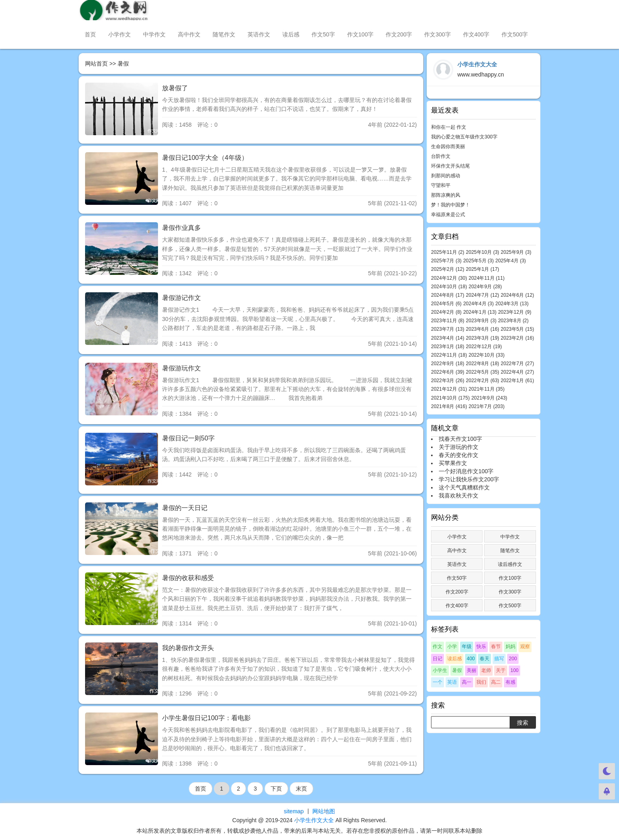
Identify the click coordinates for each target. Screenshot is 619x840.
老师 (486, 670)
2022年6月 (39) (448, 372)
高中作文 (189, 34)
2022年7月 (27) (517, 364)
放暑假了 (175, 88)
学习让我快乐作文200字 (469, 479)
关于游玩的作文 (459, 447)
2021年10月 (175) (450, 398)
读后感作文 (510, 564)
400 (471, 659)
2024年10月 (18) (449, 287)
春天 (485, 659)
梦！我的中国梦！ (450, 205)
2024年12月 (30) (449, 278)
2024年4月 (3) (478, 304)
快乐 (481, 646)
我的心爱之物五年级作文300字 (464, 137)
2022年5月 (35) (482, 372)
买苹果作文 (453, 463)
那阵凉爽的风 (446, 195)
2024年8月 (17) (448, 295)
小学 (452, 646)
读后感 (291, 34)
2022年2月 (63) (482, 381)
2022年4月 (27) (517, 372)
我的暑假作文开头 (188, 648)
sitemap (294, 811)
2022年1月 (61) (517, 381)
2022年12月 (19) (484, 347)
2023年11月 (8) (448, 321)
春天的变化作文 (459, 455)
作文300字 (437, 34)
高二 (496, 682)
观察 (525, 646)
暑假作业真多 (181, 228)
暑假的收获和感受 (188, 578)
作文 (438, 646)
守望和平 (441, 185)
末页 (301, 789)
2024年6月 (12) (517, 295)
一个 (438, 682)
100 (514, 670)
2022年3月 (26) (448, 381)
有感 (510, 682)
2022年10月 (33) (487, 355)
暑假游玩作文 (181, 368)
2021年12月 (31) (449, 389)
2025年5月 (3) (478, 261)
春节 (496, 646)
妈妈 (510, 646)
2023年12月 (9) (514, 312)
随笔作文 (224, 34)
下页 (276, 789)
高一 (467, 682)
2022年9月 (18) (448, 364)
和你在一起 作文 (449, 127)
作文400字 (476, 34)
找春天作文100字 (460, 439)
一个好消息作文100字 (466, 471)
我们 (481, 682)
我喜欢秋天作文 (459, 495)
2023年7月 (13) (448, 329)
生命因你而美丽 (448, 147)
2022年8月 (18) (482, 364)
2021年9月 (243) (489, 398)
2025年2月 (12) (448, 269)
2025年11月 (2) (448, 252)
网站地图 (324, 811)
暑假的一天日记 (185, 508)
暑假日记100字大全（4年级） (205, 158)
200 (513, 659)
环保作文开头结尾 (450, 166)
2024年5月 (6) (446, 304)
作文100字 (360, 34)
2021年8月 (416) (449, 406)
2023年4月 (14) (448, 338)
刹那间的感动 (446, 176)
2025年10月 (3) (482, 252)
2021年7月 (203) (487, 406)
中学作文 (154, 34)
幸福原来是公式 (448, 215)
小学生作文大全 (314, 820)
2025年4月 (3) (511, 261)
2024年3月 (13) (512, 304)
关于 (501, 670)
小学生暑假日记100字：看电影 (206, 718)
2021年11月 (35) (487, 389)
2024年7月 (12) (482, 295)
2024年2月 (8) (446, 312)
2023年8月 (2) (513, 321)
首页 (90, 34)
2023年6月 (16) (482, 329)
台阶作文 (441, 156)
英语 (452, 682)
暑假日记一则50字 (188, 438)
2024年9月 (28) (485, 287)
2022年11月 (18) (449, 355)
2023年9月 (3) (481, 321)
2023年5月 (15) (517, 329)
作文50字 (323, 34)
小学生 (440, 670)
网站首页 (96, 64)
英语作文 (259, 34)
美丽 (472, 670)
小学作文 (120, 34)
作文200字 (399, 34)
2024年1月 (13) (480, 312)
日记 (438, 659)
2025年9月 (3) (516, 252)
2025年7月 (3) (446, 261)
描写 (499, 659)
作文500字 (515, 34)
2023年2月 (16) (517, 338)
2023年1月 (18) (448, 347)
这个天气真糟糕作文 (464, 487)
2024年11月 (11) (487, 278)
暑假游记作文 (181, 298)
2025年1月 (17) (482, 269)
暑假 (457, 670)
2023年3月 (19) (482, 338)
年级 (467, 646)
